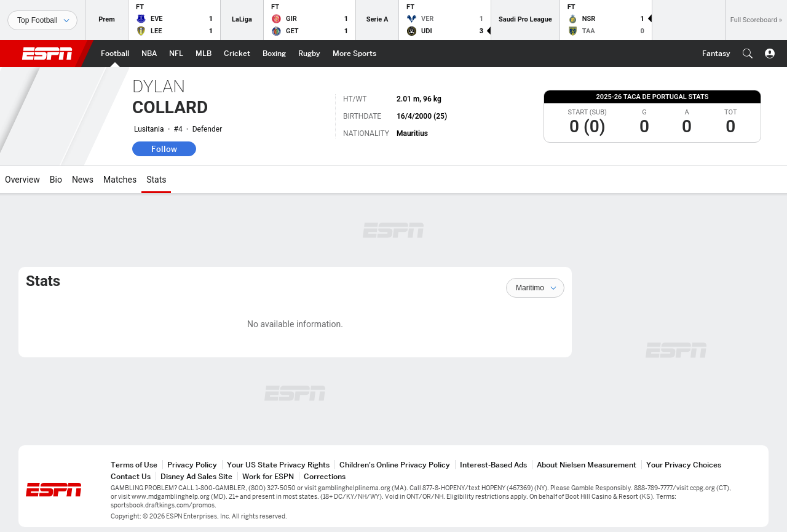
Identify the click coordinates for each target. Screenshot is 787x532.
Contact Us (131, 476)
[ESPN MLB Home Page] (204, 54)
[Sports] (42, 20)
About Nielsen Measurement (587, 465)
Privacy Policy (192, 465)
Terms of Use (134, 465)
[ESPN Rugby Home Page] (309, 54)
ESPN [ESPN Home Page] (47, 54)
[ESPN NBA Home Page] (149, 54)
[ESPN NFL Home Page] (176, 54)
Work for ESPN (268, 476)
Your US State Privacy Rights (278, 465)
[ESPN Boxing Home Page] (274, 54)
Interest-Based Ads (493, 465)
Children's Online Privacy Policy (395, 465)
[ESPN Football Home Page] (115, 54)
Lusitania (149, 129)
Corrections (325, 476)
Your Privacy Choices (684, 465)
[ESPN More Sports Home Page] (354, 54)
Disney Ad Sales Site (196, 476)
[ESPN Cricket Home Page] (237, 54)
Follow (164, 149)
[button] (748, 54)
